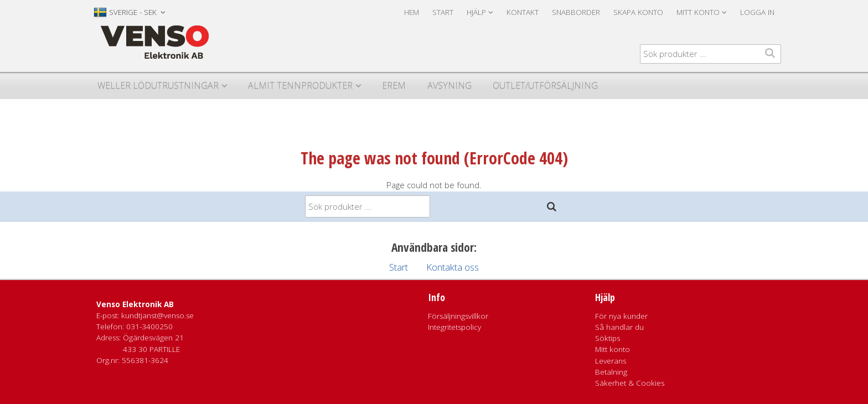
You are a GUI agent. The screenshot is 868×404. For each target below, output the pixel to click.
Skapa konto (638, 12)
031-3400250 (149, 327)
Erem (394, 85)
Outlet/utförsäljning (545, 85)
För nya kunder (621, 316)
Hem (412, 12)
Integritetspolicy (454, 327)
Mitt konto (613, 349)
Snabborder (576, 12)
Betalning (611, 372)
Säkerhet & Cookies (630, 383)
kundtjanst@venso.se (157, 315)
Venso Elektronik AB (135, 304)
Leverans (611, 361)
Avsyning (449, 85)
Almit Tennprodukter (300, 85)
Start (443, 12)
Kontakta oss (453, 267)
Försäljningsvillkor (458, 316)
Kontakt (523, 12)
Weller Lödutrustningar (158, 85)
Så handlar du (619, 327)
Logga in (757, 12)
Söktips (608, 338)
